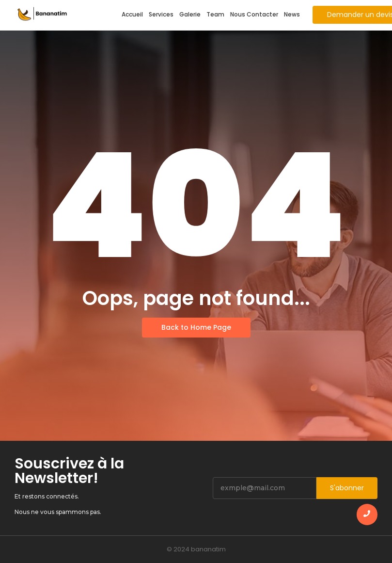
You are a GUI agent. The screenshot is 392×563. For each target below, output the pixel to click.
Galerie (190, 14)
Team (215, 14)
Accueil (132, 14)
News (292, 14)
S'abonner (347, 488)
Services (161, 14)
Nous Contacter (254, 14)
